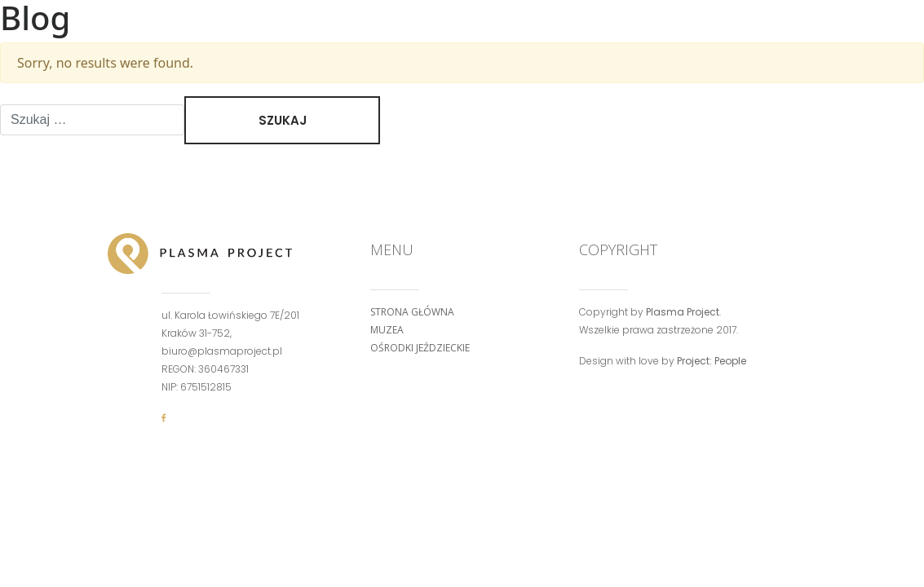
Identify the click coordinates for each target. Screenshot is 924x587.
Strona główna (412, 312)
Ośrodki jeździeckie (420, 348)
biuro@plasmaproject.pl (222, 351)
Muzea (387, 330)
